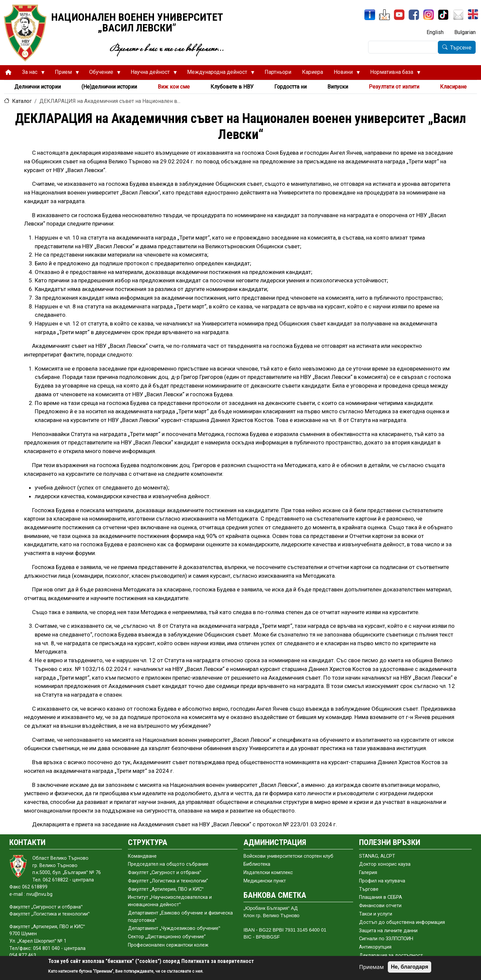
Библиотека (257, 864)
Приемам (371, 967)
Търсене (461, 47)
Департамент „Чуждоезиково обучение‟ (174, 928)
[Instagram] (429, 15)
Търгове (369, 889)
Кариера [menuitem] (312, 72)
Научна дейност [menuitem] (151, 74)
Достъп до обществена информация (402, 922)
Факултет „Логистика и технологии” (168, 881)
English (435, 32)
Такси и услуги (376, 914)
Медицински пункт (265, 881)
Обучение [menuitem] (102, 74)
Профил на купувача (382, 881)
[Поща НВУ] (458, 15)
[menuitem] (8, 72)
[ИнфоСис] (370, 15)
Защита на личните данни (388, 931)
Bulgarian (465, 32)
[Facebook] (414, 15)
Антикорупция (375, 947)
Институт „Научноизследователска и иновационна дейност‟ (170, 901)
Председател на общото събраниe (168, 864)
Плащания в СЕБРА (381, 897)
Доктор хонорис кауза (385, 864)
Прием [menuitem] (64, 74)
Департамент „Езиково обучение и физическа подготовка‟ (180, 917)
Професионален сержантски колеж (168, 945)
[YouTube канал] (399, 15)
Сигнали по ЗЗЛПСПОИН (386, 939)
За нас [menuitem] (31, 74)
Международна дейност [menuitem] (218, 74)
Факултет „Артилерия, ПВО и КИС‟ (166, 889)
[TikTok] (443, 15)
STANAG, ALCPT (377, 856)
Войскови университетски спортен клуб (288, 856)
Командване (142, 856)
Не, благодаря (410, 967)
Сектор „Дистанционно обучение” (167, 937)
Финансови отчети (380, 906)
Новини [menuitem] (344, 74)
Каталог (22, 101)
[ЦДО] (384, 15)
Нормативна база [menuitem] (393, 74)
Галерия (368, 873)
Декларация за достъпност (391, 955)
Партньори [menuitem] (278, 72)
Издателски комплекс (268, 873)
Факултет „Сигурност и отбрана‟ (165, 873)
